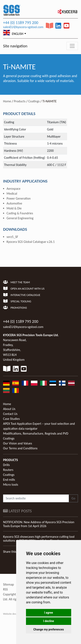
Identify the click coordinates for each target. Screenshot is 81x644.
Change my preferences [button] (49, 629)
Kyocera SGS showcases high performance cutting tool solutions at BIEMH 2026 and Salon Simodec (39, 539)
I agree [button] (49, 613)
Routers (8, 470)
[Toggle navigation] (72, 46)
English (13, 33)
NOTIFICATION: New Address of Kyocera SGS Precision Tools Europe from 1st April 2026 (39, 524)
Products (20, 101)
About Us (9, 409)
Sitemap (8, 584)
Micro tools (11, 485)
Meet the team (16, 282)
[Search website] (36, 498)
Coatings (34, 101)
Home (7, 101)
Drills (6, 465)
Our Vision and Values (18, 443)
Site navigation (15, 46)
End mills (9, 480)
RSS (5, 589)
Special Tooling (17, 301)
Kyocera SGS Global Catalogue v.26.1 (31, 242)
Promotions (15, 308)
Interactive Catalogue (22, 295)
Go (73, 498)
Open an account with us (24, 289)
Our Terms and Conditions (20, 448)
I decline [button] (49, 621)
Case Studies (11, 419)
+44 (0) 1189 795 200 (21, 23)
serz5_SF (12, 237)
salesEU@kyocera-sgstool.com (23, 27)
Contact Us (10, 414)
